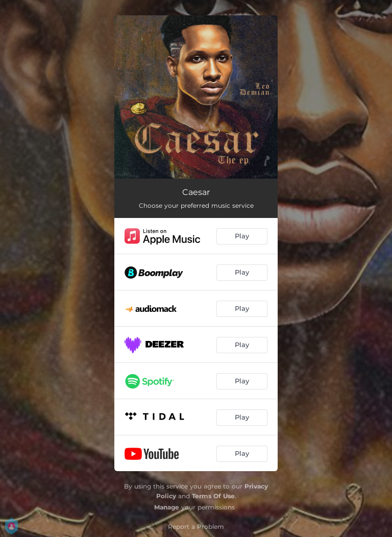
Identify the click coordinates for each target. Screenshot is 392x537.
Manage (167, 507)
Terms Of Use (213, 496)
